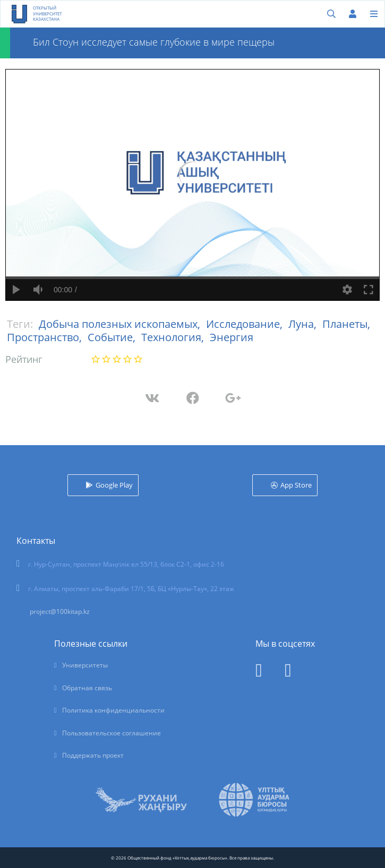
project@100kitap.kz (60, 611)
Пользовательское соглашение (112, 733)
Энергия (232, 337)
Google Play (114, 485)
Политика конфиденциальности (113, 710)
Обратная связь (87, 688)
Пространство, (46, 337)
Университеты (85, 665)
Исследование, (246, 324)
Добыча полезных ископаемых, (121, 324)
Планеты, (346, 324)
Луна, (304, 324)
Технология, (174, 337)
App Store (296, 485)
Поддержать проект (93, 755)
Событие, (113, 337)
